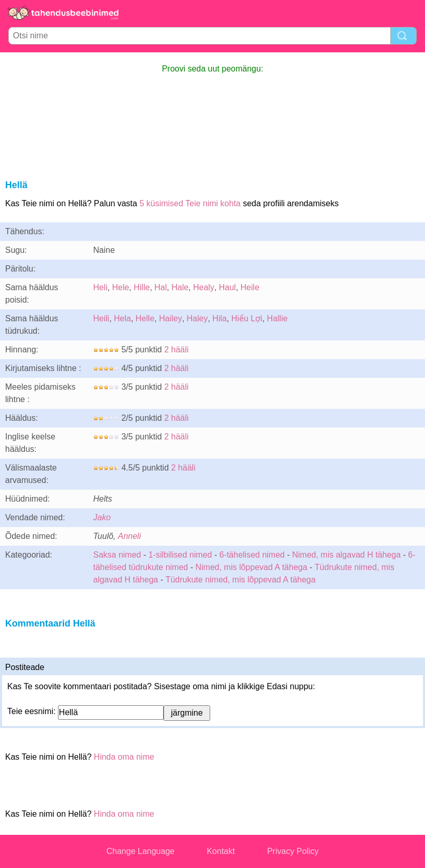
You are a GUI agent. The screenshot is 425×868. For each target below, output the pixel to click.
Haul (228, 287)
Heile (250, 287)
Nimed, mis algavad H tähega (346, 555)
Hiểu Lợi (247, 318)
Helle (145, 318)
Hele (120, 287)
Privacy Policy (293, 851)
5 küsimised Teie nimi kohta (190, 203)
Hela (122, 318)
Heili (101, 318)
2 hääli (176, 350)
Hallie (277, 318)
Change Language (141, 851)
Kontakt (221, 851)
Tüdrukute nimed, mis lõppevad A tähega (241, 580)
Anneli (129, 536)
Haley (197, 318)
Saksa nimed (117, 555)
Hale (180, 287)
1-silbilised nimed (181, 555)
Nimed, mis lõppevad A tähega (251, 567)
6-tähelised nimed (253, 555)
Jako (102, 517)
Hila (219, 318)
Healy (204, 287)
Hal (160, 287)
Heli (100, 287)
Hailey (170, 318)
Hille (142, 287)
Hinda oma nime (124, 757)
